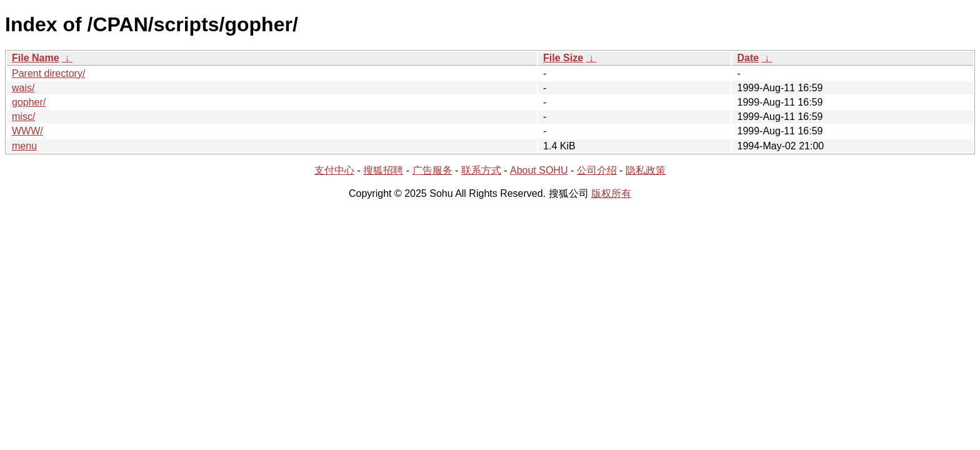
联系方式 (481, 170)
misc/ (23, 117)
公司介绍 (597, 170)
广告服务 (432, 170)
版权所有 (611, 193)
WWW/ (27, 131)
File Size (563, 58)
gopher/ (29, 102)
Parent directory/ (48, 73)
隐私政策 (646, 170)
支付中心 (334, 170)
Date (748, 58)
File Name (36, 58)
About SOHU (539, 170)
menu (24, 146)
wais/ (23, 88)
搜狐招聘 (383, 170)
